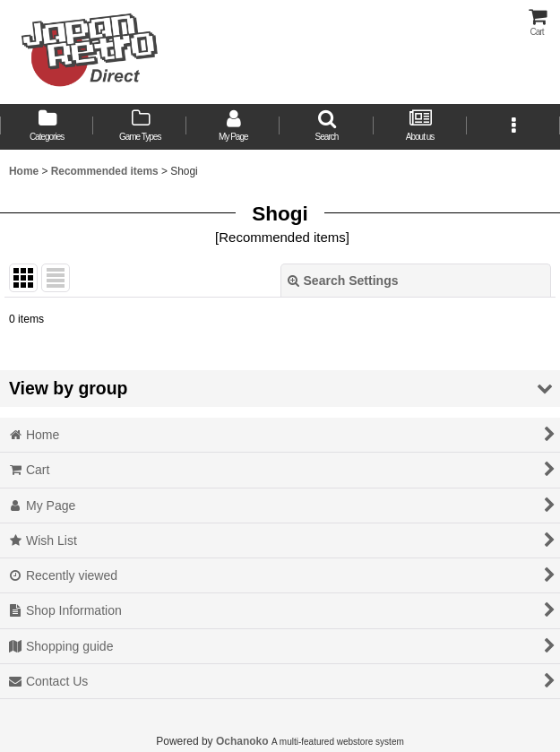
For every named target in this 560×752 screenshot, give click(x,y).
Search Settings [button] (343, 281)
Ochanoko (242, 741)
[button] (326, 127)
